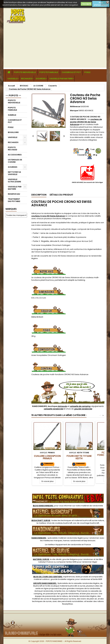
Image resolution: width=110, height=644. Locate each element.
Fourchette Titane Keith (79, 457)
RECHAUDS (27, 79)
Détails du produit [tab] (61, 195)
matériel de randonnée (92, 506)
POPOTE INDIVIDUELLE (25, 72)
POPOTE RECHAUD (13, 149)
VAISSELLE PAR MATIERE (61, 79)
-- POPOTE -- (13, 95)
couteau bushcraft (64, 523)
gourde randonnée (83, 409)
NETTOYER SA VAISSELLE (14, 173)
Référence (75, 107)
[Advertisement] (55, 48)
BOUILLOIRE (13, 132)
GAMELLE (12, 115)
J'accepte (86, 4)
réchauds (62, 406)
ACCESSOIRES (15, 155)
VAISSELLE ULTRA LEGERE (14, 181)
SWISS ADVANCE (86, 111)
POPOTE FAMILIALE (49, 72)
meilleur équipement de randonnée (64, 545)
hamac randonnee (72, 541)
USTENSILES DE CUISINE (15, 161)
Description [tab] (39, 195)
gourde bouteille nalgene (63, 579)
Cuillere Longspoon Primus (47, 457)
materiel (89, 520)
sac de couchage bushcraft (86, 523)
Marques (11, 209)
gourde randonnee (70, 594)
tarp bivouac (89, 541)
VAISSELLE (12, 79)
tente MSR (98, 579)
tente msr (61, 591)
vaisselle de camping (80, 406)
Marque (74, 111)
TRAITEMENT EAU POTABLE (14, 200)
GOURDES (41, 79)
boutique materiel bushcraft (64, 586)
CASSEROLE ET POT (71, 72)
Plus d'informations (101, 4)
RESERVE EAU (14, 194)
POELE (87, 72)
